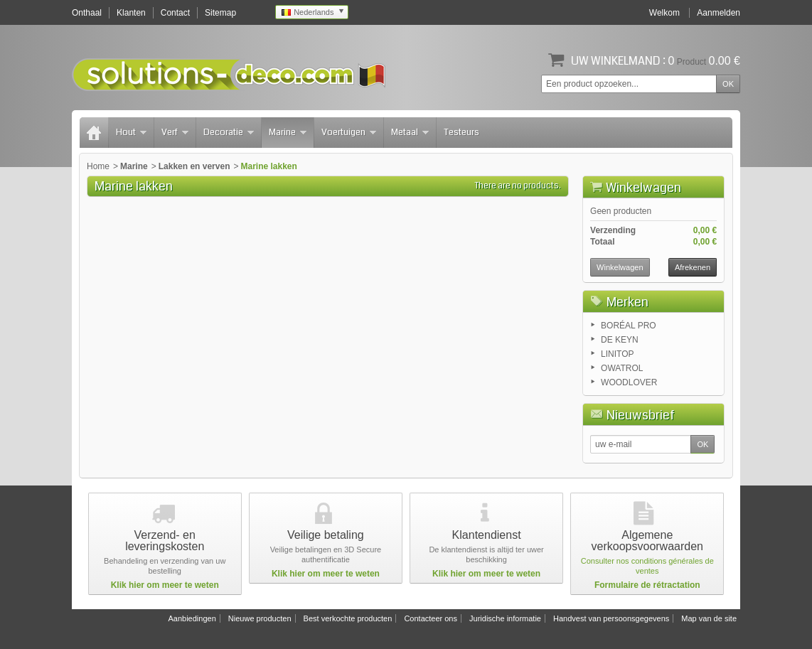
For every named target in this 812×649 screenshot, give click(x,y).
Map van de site (709, 618)
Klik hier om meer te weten (165, 585)
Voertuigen (349, 132)
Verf (175, 132)
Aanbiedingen (192, 618)
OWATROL (622, 368)
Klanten (131, 13)
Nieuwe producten (260, 618)
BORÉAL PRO (629, 326)
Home (98, 166)
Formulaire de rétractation (647, 585)
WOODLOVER (629, 382)
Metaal (410, 132)
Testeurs (461, 132)
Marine (288, 132)
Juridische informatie (505, 618)
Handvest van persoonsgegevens (611, 618)
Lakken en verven (194, 166)
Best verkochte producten (348, 618)
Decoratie (229, 132)
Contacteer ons (431, 618)
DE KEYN (620, 340)
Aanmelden (718, 13)
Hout (131, 132)
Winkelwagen (643, 188)
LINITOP (617, 354)
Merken (627, 302)
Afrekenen (693, 267)
